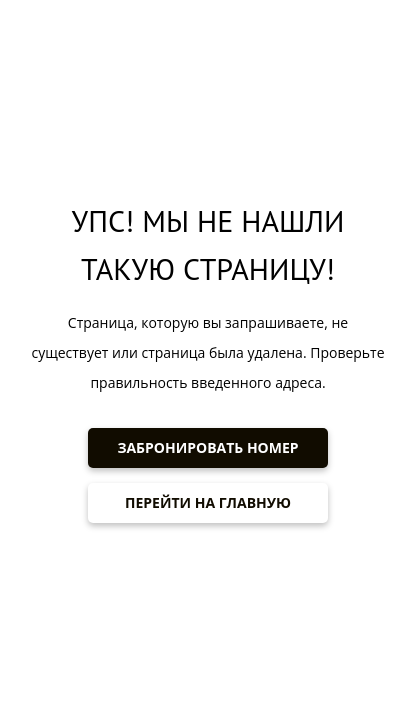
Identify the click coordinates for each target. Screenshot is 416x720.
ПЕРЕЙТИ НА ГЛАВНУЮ (208, 502)
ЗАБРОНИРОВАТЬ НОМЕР (207, 447)
